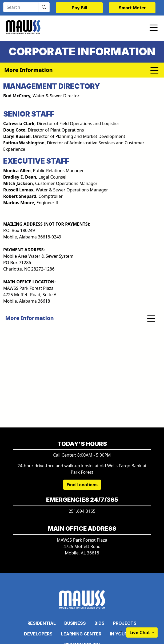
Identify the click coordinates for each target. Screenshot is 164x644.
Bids (99, 623)
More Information (30, 318)
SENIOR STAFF (29, 114)
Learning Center (81, 634)
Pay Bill (79, 8)
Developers (38, 634)
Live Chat (140, 633)
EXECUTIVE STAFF (36, 161)
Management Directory (52, 86)
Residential (42, 623)
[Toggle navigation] (154, 27)
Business (75, 623)
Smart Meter (132, 8)
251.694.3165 (82, 511)
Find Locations (82, 485)
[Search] (21, 7)
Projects (125, 623)
